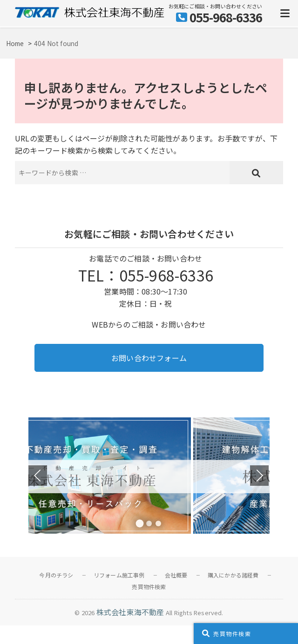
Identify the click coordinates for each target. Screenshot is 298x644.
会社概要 (176, 575)
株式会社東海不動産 (130, 612)
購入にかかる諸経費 (233, 575)
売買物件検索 (149, 587)
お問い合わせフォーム (149, 358)
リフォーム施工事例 (119, 575)
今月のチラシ (56, 575)
